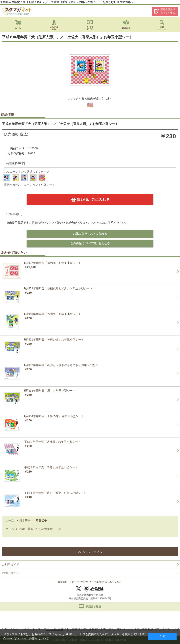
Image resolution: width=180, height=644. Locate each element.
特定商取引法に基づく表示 (108, 582)
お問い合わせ (10, 573)
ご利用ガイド (10, 565)
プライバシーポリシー (81, 582)
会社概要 (62, 582)
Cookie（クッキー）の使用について (26, 638)
